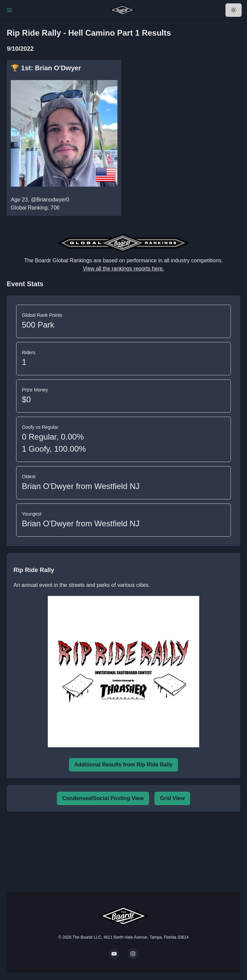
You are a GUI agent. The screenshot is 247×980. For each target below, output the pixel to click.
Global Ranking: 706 (35, 208)
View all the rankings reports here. (123, 269)
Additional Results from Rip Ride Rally (123, 765)
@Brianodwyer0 (50, 200)
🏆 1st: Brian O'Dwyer (46, 68)
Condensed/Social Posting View (103, 798)
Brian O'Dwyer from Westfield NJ (81, 486)
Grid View (172, 798)
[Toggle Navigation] (9, 10)
